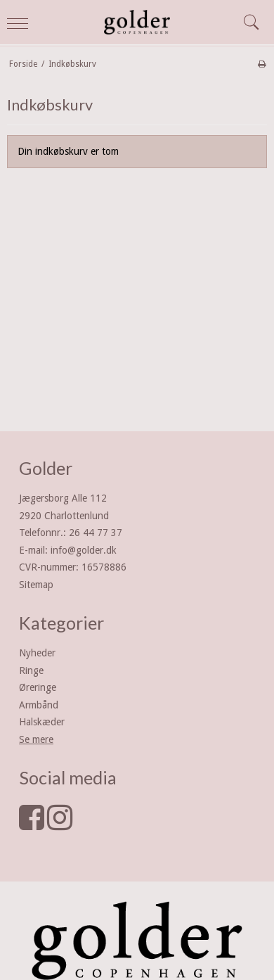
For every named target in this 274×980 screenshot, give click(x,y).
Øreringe (38, 687)
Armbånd (39, 705)
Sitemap (36, 585)
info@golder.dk (84, 550)
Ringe (31, 670)
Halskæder (42, 722)
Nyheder (37, 653)
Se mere (36, 739)
